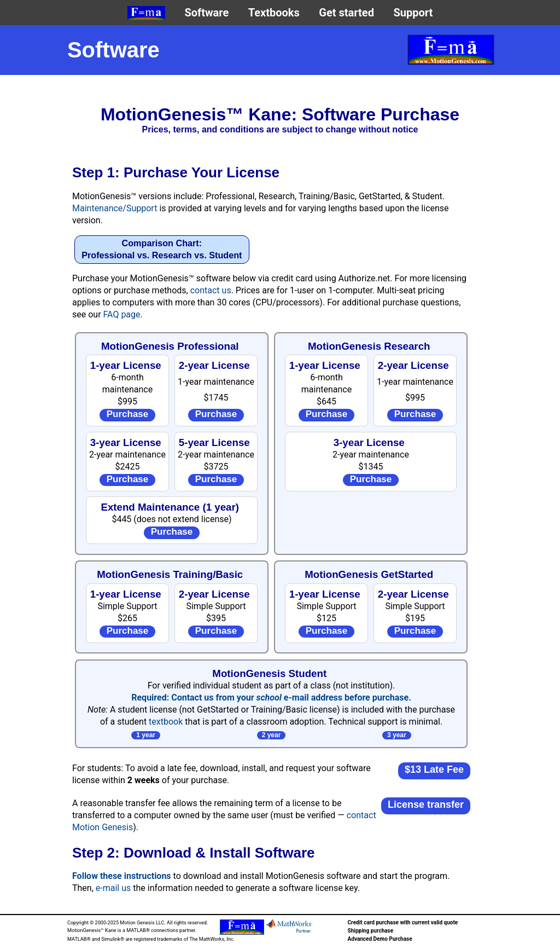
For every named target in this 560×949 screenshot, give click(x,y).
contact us (211, 290)
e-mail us (113, 888)
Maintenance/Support (115, 208)
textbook (166, 722)
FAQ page (122, 314)
